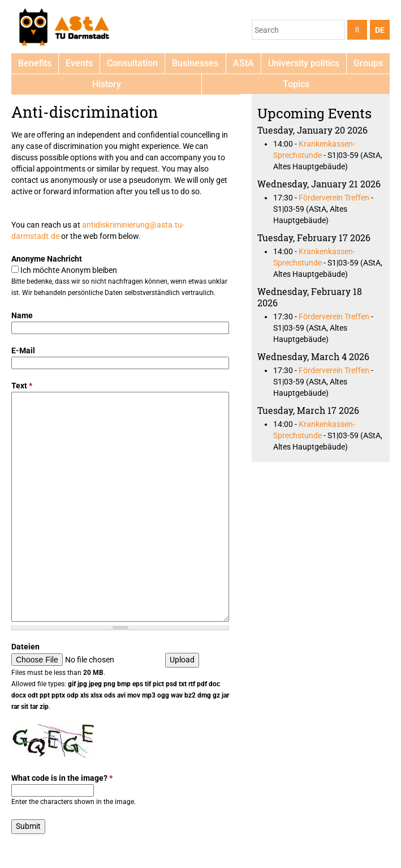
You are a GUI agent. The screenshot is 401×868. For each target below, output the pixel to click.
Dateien (25, 647)
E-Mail (23, 350)
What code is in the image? (62, 778)
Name (22, 315)
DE (380, 30)
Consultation (132, 63)
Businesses (195, 63)
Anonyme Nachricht (47, 259)
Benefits (35, 63)
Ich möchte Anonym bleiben (69, 270)
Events (79, 63)
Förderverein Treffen (334, 198)
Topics (296, 84)
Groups (368, 63)
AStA (243, 63)
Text (22, 386)
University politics (304, 63)
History (107, 84)
